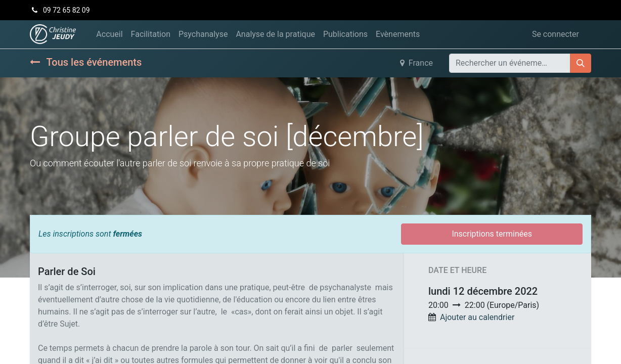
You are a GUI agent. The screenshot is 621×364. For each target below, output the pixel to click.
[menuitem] (109, 34)
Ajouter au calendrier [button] (477, 317)
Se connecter (556, 34)
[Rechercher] (581, 63)
